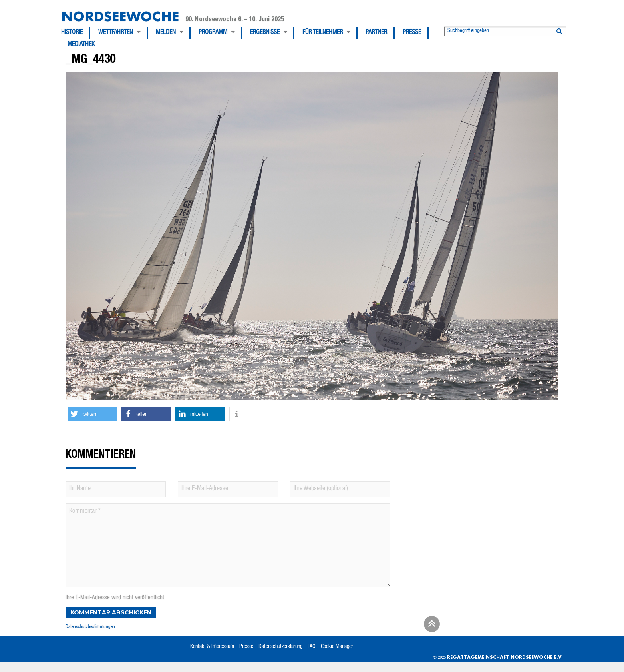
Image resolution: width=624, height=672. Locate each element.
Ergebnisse (265, 33)
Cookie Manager (337, 647)
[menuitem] (76, 33)
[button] (92, 414)
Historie (72, 33)
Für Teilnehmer (323, 33)
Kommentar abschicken (111, 612)
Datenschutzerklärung (280, 647)
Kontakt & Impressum (212, 647)
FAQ (312, 647)
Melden (166, 33)
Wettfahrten (116, 33)
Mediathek (81, 45)
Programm (213, 33)
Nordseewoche (120, 16)
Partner (376, 33)
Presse (412, 33)
